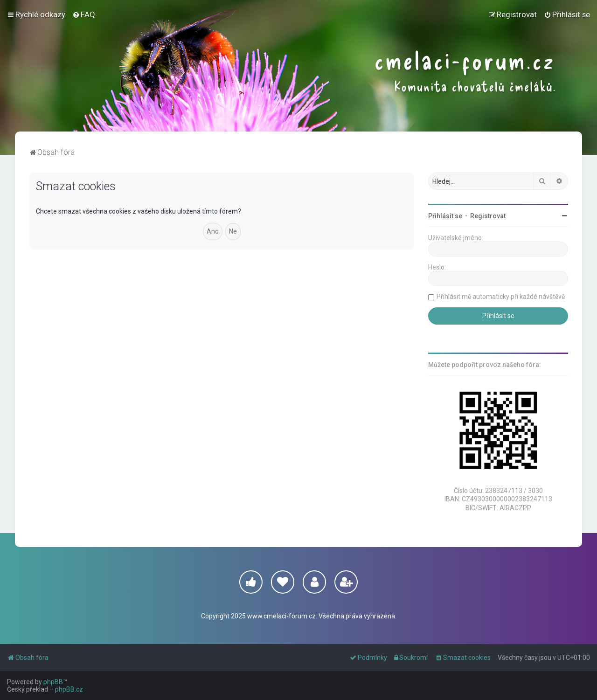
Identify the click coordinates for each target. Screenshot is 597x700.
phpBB (53, 682)
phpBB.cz (69, 689)
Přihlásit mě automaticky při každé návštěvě (501, 297)
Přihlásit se (445, 216)
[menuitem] (84, 14)
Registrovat (488, 216)
